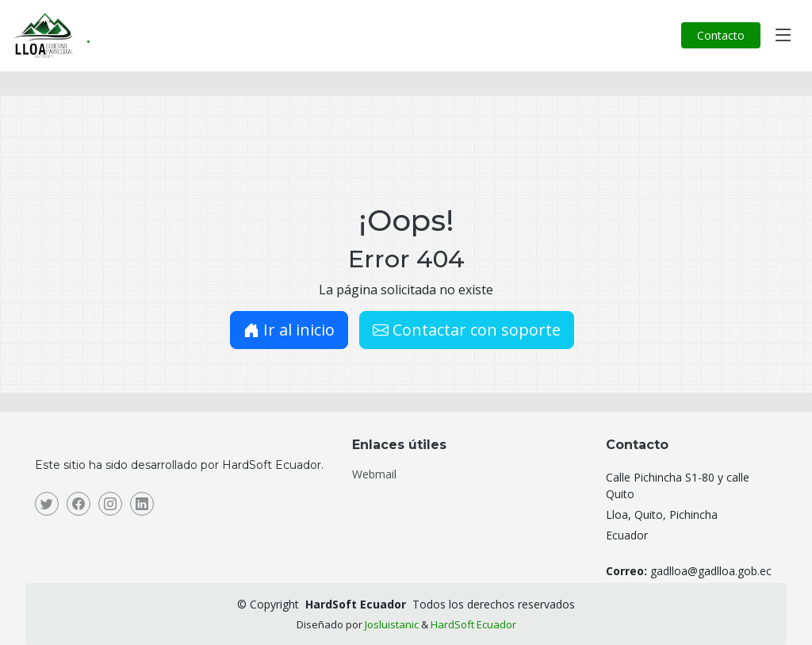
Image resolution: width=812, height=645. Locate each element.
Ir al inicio (289, 330)
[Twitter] (47, 504)
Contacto (721, 35)
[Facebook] (79, 504)
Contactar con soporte (467, 330)
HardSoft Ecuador (473, 624)
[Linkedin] (142, 504)
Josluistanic (392, 624)
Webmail (374, 474)
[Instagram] (110, 504)
